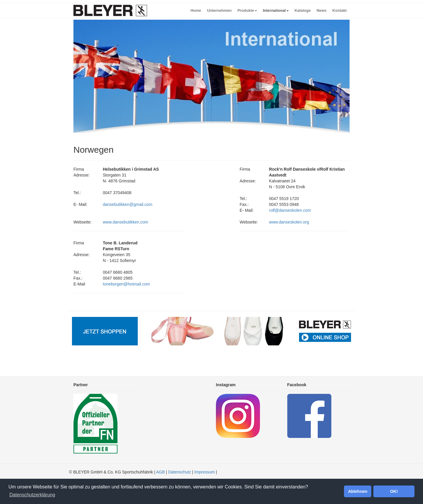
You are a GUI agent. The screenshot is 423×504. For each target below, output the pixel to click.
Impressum (205, 472)
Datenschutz (179, 472)
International (276, 10)
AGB (160, 472)
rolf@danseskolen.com (290, 210)
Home (196, 10)
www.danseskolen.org (289, 222)
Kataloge (303, 10)
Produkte (247, 10)
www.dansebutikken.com (125, 222)
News (322, 10)
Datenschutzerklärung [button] (32, 495)
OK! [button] (394, 491)
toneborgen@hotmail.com (126, 284)
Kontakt (340, 10)
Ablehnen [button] (358, 491)
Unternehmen (219, 10)
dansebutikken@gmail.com (127, 204)
